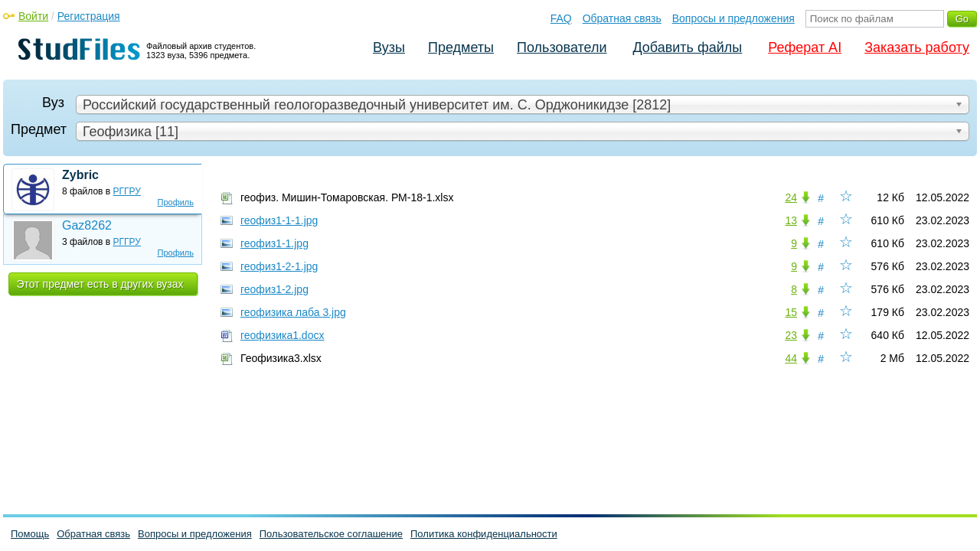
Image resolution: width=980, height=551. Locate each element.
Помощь (30, 534)
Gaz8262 (87, 225)
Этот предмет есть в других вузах (100, 284)
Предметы (461, 47)
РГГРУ (127, 191)
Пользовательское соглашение (331, 534)
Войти (33, 16)
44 (791, 358)
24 (791, 197)
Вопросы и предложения (733, 18)
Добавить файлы (687, 47)
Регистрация (89, 16)
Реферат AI (805, 47)
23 (791, 335)
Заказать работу (917, 47)
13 (791, 220)
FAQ (561, 18)
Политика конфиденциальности (484, 534)
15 (791, 312)
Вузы (389, 47)
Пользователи (562, 47)
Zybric (80, 175)
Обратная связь (622, 18)
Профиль (176, 202)
